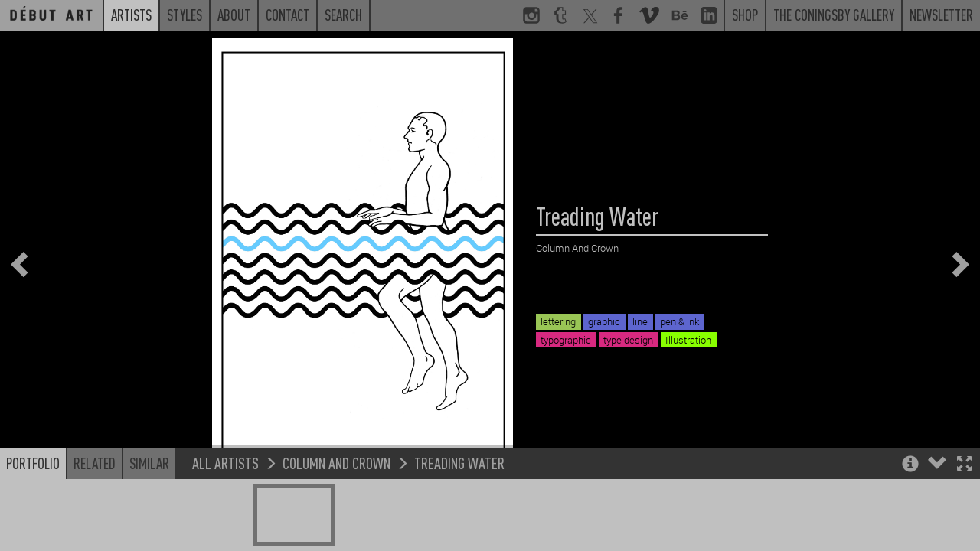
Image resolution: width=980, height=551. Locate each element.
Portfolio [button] (33, 482)
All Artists (225, 482)
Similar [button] (149, 482)
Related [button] (95, 482)
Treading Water (459, 482)
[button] (964, 484)
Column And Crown (336, 482)
